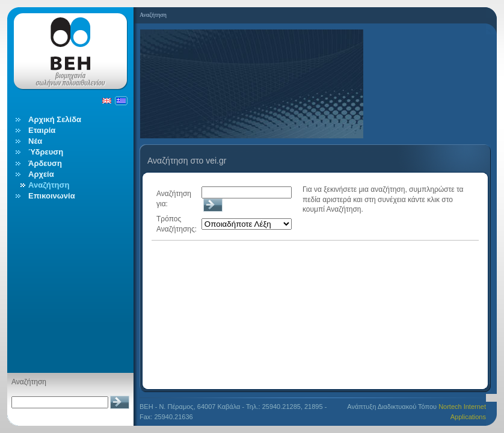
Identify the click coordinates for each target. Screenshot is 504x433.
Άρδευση (45, 163)
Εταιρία (42, 130)
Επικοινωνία (52, 196)
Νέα (35, 141)
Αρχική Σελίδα (55, 119)
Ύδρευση (46, 152)
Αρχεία (41, 174)
